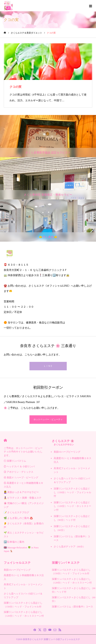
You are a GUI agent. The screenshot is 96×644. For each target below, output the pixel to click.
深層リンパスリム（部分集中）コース (72, 538)
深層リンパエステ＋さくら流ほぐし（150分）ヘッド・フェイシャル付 (73, 492)
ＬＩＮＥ (48, 366)
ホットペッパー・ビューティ (48, 419)
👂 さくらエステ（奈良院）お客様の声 (24, 525)
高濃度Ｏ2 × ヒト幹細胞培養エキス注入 (73, 460)
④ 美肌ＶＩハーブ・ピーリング (21, 478)
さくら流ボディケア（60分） (69, 547)
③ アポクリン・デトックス (19, 472)
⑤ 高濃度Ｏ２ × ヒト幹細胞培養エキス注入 (23, 485)
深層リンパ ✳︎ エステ (66, 563)
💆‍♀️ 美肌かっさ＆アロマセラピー (21, 492)
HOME (5, 440)
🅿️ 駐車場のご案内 (14, 542)
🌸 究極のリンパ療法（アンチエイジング (24, 505)
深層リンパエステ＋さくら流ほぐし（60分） (72, 528)
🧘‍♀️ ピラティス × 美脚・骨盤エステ (23, 498)
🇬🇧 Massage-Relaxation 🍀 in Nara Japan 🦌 (21, 549)
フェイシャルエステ (17, 563)
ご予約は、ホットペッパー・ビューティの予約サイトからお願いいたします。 (23, 452)
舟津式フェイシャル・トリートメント (72, 470)
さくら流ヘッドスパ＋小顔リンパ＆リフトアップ (72, 480)
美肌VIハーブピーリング (67, 452)
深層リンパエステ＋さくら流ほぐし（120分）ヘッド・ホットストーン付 (73, 506)
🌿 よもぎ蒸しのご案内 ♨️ (18, 518)
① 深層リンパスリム (15, 461)
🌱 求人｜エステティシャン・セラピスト (24, 535)
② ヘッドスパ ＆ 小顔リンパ (19, 466)
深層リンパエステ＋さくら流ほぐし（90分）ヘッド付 (72, 518)
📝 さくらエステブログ (16, 512)
